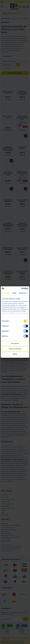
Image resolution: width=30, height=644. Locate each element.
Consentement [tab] (6, 293)
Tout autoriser (15, 343)
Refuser (15, 354)
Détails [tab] (14, 293)
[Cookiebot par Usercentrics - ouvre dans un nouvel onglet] (21, 289)
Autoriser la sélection (15, 349)
